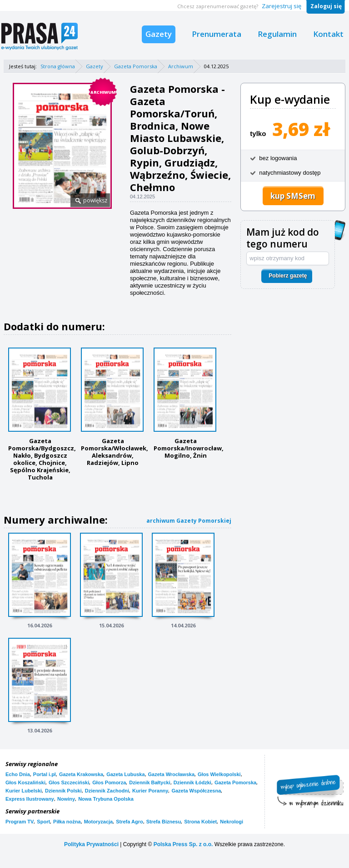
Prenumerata (217, 34)
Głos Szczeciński (69, 782)
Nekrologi (232, 822)
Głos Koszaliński (25, 782)
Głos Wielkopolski (219, 774)
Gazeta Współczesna (196, 791)
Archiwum (181, 66)
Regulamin (277, 34)
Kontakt (328, 34)
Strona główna (58, 66)
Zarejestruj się (282, 6)
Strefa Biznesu (164, 822)
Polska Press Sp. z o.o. (183, 844)
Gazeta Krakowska (81, 774)
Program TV (20, 822)
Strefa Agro (130, 822)
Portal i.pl (45, 774)
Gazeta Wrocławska (172, 774)
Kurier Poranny (150, 791)
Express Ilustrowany (30, 799)
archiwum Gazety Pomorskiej (189, 521)
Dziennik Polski (63, 791)
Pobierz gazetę (288, 276)
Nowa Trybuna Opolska (106, 799)
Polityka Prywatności (91, 844)
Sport (43, 822)
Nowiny (66, 799)
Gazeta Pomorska (136, 66)
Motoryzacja (99, 822)
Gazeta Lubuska (125, 774)
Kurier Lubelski (24, 791)
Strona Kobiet (200, 822)
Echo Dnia (18, 774)
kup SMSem (293, 196)
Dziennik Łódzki (192, 782)
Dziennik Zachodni (107, 791)
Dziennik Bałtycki (150, 782)
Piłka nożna (67, 822)
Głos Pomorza (109, 782)
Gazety (159, 34)
